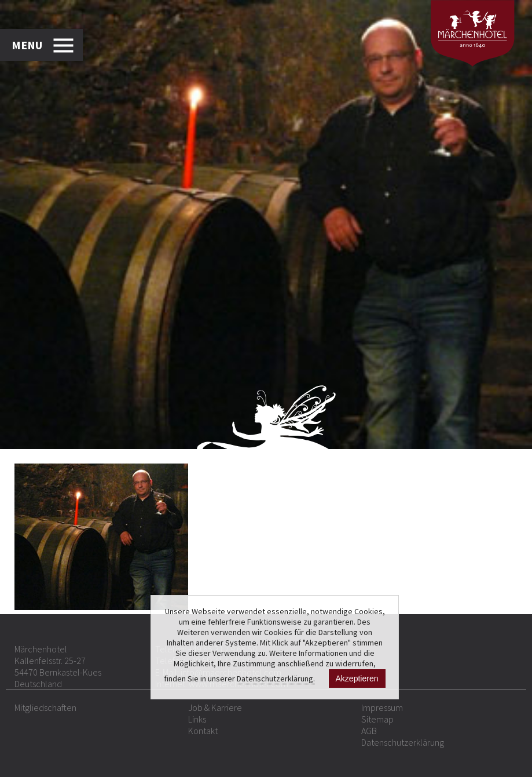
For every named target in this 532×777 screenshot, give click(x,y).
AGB (369, 731)
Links (197, 719)
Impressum (382, 707)
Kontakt (203, 731)
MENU (27, 45)
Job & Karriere (215, 707)
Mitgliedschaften (45, 707)
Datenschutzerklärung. (276, 678)
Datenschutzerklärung (403, 742)
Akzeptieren (357, 678)
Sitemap (377, 719)
